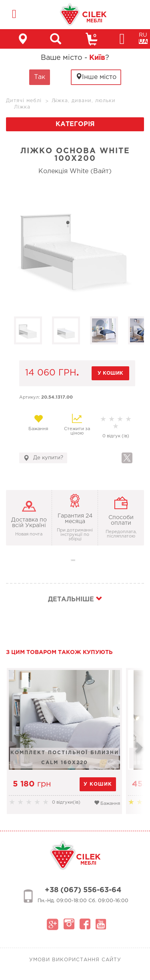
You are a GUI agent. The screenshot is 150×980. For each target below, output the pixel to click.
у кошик (110, 373)
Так (40, 77)
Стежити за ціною (77, 425)
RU (143, 35)
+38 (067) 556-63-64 (83, 890)
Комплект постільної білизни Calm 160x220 (65, 758)
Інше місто (96, 77)
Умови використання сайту (75, 960)
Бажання (39, 423)
